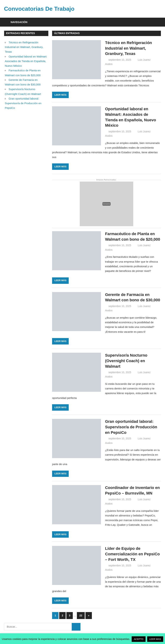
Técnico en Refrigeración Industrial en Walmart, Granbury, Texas (129, 48)
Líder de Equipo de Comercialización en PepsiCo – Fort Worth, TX (132, 554)
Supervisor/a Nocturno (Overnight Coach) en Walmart (126, 361)
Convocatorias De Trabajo (39, 9)
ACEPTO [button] (139, 639)
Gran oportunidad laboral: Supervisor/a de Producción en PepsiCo (131, 427)
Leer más (60, 95)
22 (81, 615)
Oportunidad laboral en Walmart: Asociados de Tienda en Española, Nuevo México (26, 61)
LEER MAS (155, 639)
